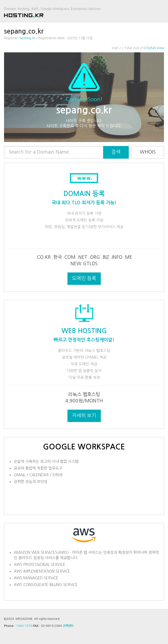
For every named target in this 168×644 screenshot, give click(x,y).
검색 (116, 152)
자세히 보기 (84, 416)
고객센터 (68, 626)
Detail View (155, 48)
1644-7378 (24, 626)
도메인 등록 (84, 278)
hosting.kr (27, 38)
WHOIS (148, 152)
